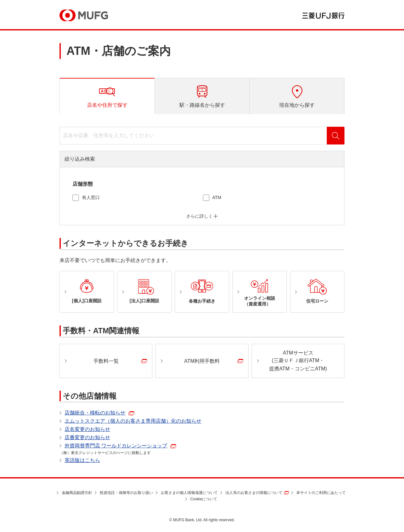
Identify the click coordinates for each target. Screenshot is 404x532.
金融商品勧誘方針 (77, 493)
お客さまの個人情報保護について (189, 493)
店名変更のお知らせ (87, 429)
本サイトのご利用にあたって (321, 493)
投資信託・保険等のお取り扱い (126, 493)
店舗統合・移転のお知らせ (95, 413)
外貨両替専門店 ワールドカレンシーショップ (116, 446)
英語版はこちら (82, 460)
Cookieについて (204, 499)
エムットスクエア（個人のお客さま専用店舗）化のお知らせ (133, 421)
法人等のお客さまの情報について (254, 493)
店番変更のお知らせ (87, 437)
